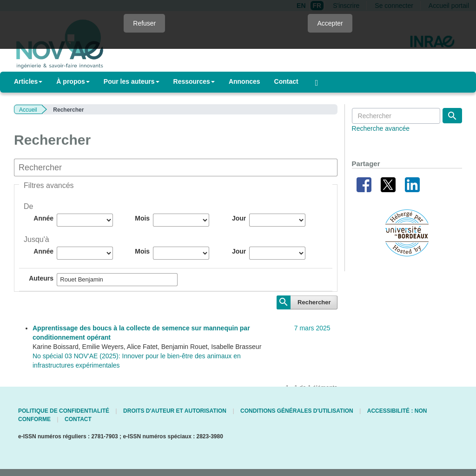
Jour (239, 218)
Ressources (194, 81)
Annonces (245, 81)
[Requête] (396, 116)
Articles (28, 81)
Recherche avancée (381, 128)
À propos (73, 81)
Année (43, 218)
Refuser (144, 23)
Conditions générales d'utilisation (297, 411)
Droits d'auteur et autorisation (175, 411)
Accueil (28, 110)
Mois (142, 218)
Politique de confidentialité (64, 411)
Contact (286, 81)
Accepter (330, 23)
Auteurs (41, 278)
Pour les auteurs (132, 81)
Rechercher (314, 302)
